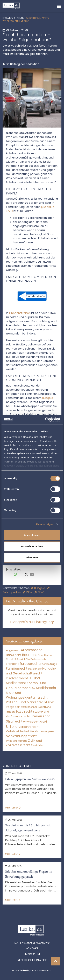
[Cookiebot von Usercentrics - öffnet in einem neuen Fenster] (46, 420)
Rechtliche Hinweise (32, 960)
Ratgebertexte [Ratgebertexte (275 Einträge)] (16, 707)
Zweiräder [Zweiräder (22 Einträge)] (37, 745)
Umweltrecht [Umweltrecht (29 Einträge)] (31, 722)
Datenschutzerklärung (32, 943)
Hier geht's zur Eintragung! (32, 622)
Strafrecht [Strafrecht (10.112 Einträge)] (14, 721)
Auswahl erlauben (32, 546)
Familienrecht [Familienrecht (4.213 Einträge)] (17, 669)
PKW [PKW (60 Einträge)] (51, 702)
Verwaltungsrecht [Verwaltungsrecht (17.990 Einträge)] (21, 736)
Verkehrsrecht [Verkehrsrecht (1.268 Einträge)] (29, 727)
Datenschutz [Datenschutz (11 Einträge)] (38, 659)
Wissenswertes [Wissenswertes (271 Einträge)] (17, 741)
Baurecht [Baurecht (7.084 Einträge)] (30, 655)
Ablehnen (32, 557)
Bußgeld (38, 588)
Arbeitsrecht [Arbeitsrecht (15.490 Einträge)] (31, 650)
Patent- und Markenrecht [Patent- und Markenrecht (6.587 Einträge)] (27, 702)
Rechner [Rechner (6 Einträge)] (32, 707)
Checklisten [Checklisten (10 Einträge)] (45, 655)
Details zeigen (45, 524)
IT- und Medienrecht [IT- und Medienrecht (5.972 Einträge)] (23, 681)
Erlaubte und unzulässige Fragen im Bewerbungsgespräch (29, 874)
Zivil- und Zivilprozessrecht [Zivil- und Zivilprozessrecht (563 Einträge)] (24, 743)
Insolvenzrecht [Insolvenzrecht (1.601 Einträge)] (17, 678)
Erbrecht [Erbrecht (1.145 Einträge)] (12, 664)
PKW (28, 592)
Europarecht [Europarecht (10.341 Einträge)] (30, 664)
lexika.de (7, 18)
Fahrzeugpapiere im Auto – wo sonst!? (30, 779)
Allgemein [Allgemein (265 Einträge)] (13, 650)
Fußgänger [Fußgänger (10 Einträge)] (35, 669)
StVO (39, 592)
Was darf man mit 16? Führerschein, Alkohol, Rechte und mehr (29, 828)
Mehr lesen (13, 808)
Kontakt (32, 948)
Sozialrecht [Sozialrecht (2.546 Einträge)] (24, 712)
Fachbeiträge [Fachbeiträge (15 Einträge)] (49, 664)
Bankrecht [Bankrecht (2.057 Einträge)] (14, 655)
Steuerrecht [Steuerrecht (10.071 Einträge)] (40, 716)
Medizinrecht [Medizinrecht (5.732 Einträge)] (46, 688)
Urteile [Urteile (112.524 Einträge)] (12, 727)
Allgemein (19, 18)
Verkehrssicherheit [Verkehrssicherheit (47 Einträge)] (18, 731)
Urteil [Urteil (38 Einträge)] (44, 722)
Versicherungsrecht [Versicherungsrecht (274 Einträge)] (44, 731)
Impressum (32, 954)
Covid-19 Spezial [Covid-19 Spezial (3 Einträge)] (15, 659)
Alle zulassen (32, 535)
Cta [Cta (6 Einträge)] (28, 659)
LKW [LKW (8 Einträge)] (33, 688)
